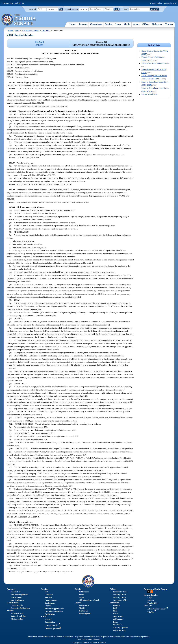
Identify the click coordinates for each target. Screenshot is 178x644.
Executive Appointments (55, 609)
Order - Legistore (53, 629)
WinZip (152, 612)
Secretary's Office (120, 600)
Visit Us (82, 608)
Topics (82, 597)
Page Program (85, 614)
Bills (47, 592)
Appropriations (51, 600)
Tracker (169, 24)
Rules (116, 622)
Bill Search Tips (17, 613)
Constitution (50, 622)
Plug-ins (148, 606)
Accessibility (96, 639)
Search (126, 9)
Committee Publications (20, 608)
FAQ (115, 608)
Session (109, 24)
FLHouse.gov (8, 3)
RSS (152, 592)
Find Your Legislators (19, 595)
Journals (48, 597)
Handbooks (118, 625)
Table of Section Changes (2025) (155, 63)
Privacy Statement (84, 639)
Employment (84, 605)
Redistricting (50, 614)
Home (72, 24)
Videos (82, 595)
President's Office (120, 592)
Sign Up (166, 3)
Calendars (49, 595)
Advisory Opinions (121, 628)
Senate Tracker (151, 595)
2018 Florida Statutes (30, 31)
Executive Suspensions (54, 611)
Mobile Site (19, 3)
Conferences (50, 603)
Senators (83, 24)
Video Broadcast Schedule (89, 600)
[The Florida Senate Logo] (19, 20)
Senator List (16, 592)
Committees (96, 24)
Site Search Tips (17, 619)
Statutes (48, 619)
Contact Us (84, 611)
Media (127, 24)
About (136, 24)
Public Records (119, 630)
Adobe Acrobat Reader (158, 609)
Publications (84, 592)
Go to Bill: (33, 9)
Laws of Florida (53, 625)
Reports (48, 606)
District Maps (16, 597)
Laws (118, 24)
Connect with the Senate (155, 589)
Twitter (149, 592)
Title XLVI (46, 31)
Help (115, 611)
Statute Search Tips (149, 94)
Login (174, 3)
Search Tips (118, 616)
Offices (146, 24)
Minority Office (119, 597)
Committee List (17, 605)
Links (116, 614)
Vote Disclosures (17, 600)
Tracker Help (153, 603)
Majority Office (119, 595)
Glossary (117, 605)
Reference (157, 24)
